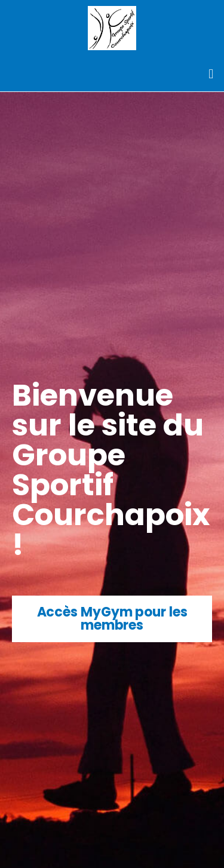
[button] (211, 73)
